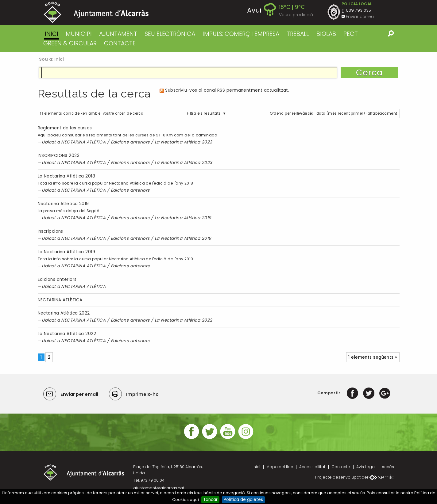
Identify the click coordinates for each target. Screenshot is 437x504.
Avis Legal (366, 467)
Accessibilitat (312, 467)
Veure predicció (296, 15)
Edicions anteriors (130, 142)
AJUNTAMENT (118, 34)
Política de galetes (243, 500)
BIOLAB (326, 34)
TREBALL (298, 34)
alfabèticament (382, 113)
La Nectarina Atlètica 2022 (184, 320)
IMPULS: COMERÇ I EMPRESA (241, 34)
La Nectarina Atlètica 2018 (67, 176)
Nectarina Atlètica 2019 (63, 204)
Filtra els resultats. (204, 113)
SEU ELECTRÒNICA (170, 34)
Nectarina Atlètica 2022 (64, 313)
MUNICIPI (79, 34)
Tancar (210, 500)
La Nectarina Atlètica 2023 (184, 142)
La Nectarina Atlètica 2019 (183, 218)
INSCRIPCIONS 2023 (59, 156)
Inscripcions (50, 231)
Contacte (341, 467)
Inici (52, 34)
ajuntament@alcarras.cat (159, 488)
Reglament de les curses (65, 128)
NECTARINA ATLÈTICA (83, 142)
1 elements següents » (373, 357)
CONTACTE (120, 43)
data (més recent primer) (341, 113)
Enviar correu (360, 17)
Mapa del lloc (280, 467)
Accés (388, 467)
